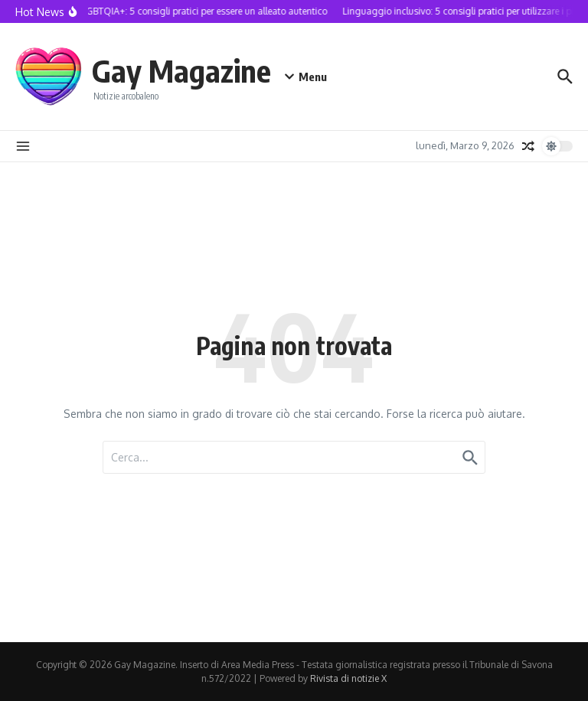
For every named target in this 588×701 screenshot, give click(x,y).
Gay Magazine (181, 70)
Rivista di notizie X (348, 678)
